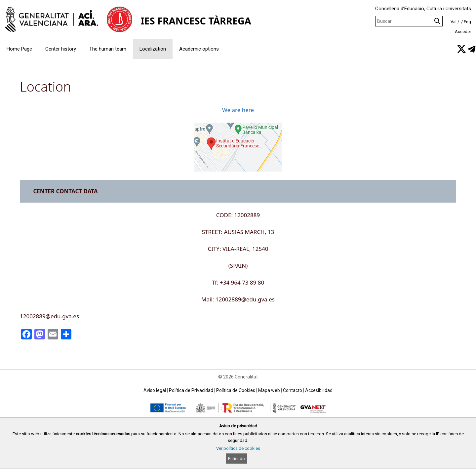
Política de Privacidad (191, 390)
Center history (61, 49)
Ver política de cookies (238, 448)
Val (454, 22)
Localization (153, 49)
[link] (461, 49)
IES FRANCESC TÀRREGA (196, 21)
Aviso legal (155, 390)
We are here (238, 110)
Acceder (463, 32)
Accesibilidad (319, 390)
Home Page (19, 49)
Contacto (293, 390)
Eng (467, 22)
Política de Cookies (236, 390)
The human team (108, 49)
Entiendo (237, 459)
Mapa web (269, 390)
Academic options (199, 49)
